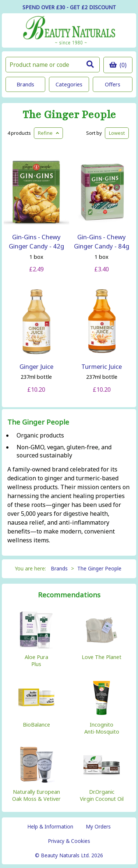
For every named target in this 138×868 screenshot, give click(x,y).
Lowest (117, 133)
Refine (48, 133)
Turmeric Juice (102, 366)
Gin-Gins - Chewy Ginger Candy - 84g (102, 241)
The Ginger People (69, 115)
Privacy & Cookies (69, 841)
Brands (25, 84)
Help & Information (50, 826)
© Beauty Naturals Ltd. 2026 (69, 855)
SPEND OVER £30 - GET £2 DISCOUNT (69, 7)
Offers (113, 84)
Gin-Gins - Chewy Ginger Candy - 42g (36, 241)
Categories (69, 84)
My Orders (98, 826)
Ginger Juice (36, 366)
